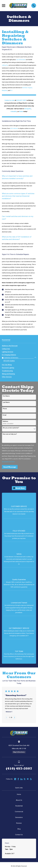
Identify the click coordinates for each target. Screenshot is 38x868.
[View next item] (14, 718)
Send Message (10, 467)
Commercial (19, 812)
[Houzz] (25, 779)
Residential (19, 806)
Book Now (19, 488)
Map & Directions (19, 752)
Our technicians (21, 60)
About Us (19, 800)
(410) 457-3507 (19, 768)
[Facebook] (18, 779)
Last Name (6, 402)
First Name (6, 396)
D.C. (12, 90)
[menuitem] (10, 345)
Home (19, 794)
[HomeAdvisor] (28, 779)
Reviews (19, 823)
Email (5, 415)
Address (5, 421)
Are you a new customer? (11, 428)
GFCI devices (14, 128)
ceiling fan (5, 65)
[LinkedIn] (21, 779)
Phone (5, 409)
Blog (19, 829)
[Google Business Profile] (15, 779)
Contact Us (19, 835)
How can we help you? (10, 434)
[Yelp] (31, 779)
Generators (19, 817)
